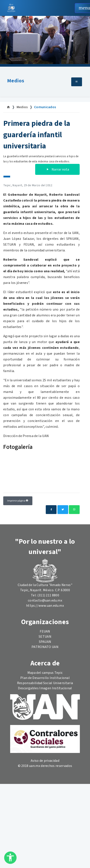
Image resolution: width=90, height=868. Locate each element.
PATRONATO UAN (45, 647)
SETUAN (45, 637)
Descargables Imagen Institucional (45, 688)
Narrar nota (57, 169)
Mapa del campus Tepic (45, 673)
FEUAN (45, 631)
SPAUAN (45, 642)
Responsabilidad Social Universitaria (45, 683)
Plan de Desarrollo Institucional (45, 678)
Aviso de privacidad (45, 761)
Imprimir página (18, 501)
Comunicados (45, 107)
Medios (16, 81)
